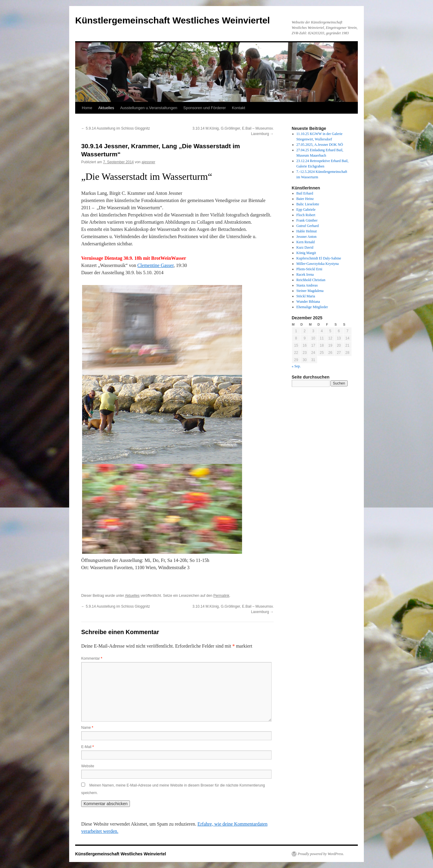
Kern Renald (306, 242)
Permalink (221, 596)
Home (87, 108)
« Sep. (296, 366)
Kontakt (238, 108)
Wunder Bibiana (308, 302)
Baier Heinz (305, 199)
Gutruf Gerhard (308, 226)
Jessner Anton (307, 237)
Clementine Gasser (156, 265)
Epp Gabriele (306, 210)
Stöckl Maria (306, 296)
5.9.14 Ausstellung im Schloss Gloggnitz (116, 128)
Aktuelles (106, 108)
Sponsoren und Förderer (205, 108)
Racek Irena (305, 275)
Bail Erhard (305, 193)
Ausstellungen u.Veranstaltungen (149, 108)
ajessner (148, 162)
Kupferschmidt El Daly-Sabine (319, 258)
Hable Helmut (307, 231)
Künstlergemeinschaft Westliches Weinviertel (172, 20)
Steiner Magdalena (310, 291)
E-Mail (88, 747)
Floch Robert (306, 215)
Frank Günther (307, 220)
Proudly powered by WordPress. (321, 854)
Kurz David (305, 247)
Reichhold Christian (311, 280)
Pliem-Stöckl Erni (309, 269)
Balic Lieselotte (308, 204)
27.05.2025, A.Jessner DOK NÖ (320, 145)
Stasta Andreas (307, 285)
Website (88, 766)
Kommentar (92, 658)
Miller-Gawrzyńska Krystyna (318, 264)
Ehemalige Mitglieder (312, 307)
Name (87, 728)
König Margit (306, 253)
